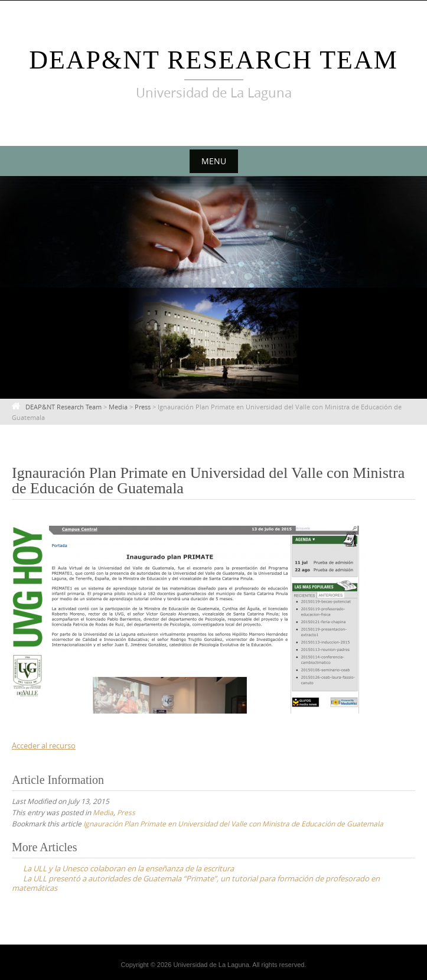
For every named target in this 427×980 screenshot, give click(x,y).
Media (103, 812)
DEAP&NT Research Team (213, 60)
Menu (214, 161)
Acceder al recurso (44, 745)
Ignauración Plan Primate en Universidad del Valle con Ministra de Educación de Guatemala (233, 823)
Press (126, 812)
